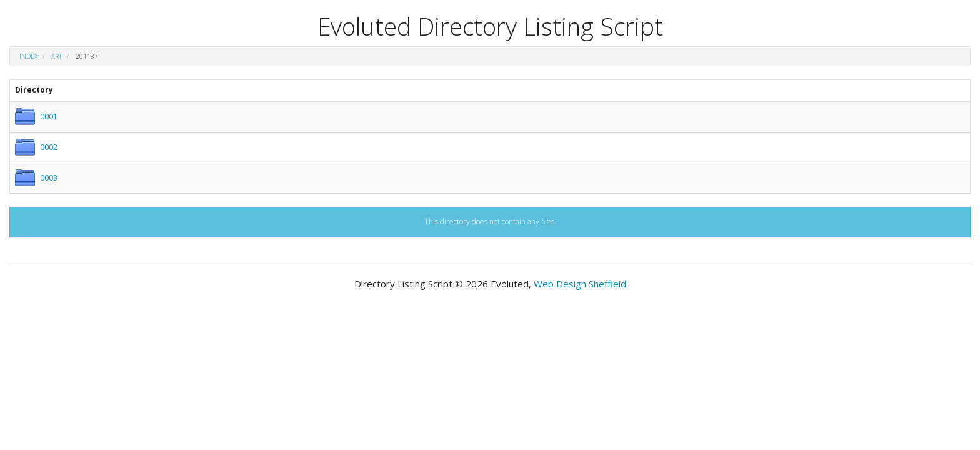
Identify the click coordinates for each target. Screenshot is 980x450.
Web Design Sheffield (580, 284)
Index (28, 56)
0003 (49, 178)
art (57, 56)
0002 (49, 147)
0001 (49, 117)
